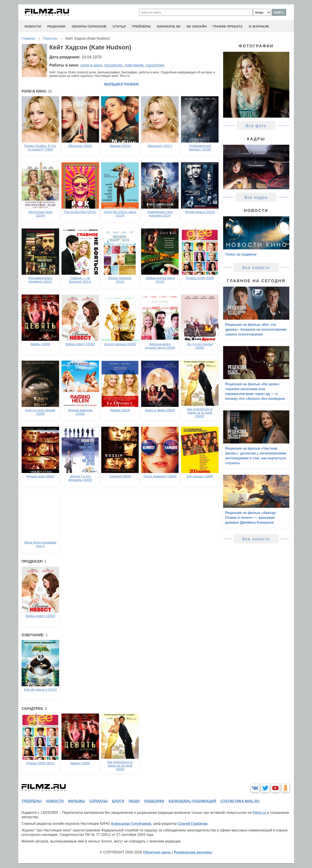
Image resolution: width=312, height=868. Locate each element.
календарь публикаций (192, 801)
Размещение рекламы (193, 852)
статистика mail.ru (240, 801)
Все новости (256, 268)
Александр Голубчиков (131, 824)
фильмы (76, 801)
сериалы (98, 801)
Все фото (256, 126)
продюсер (113, 65)
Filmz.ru (259, 813)
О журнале (259, 26)
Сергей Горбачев (193, 824)
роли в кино (91, 65)
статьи (119, 26)
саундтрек (155, 65)
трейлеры (141, 26)
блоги (118, 801)
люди (134, 801)
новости (33, 26)
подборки (154, 801)
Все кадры (256, 197)
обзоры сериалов (89, 26)
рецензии (56, 26)
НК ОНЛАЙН (197, 26)
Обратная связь (157, 852)
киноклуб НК (169, 26)
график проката (228, 26)
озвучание (134, 65)
